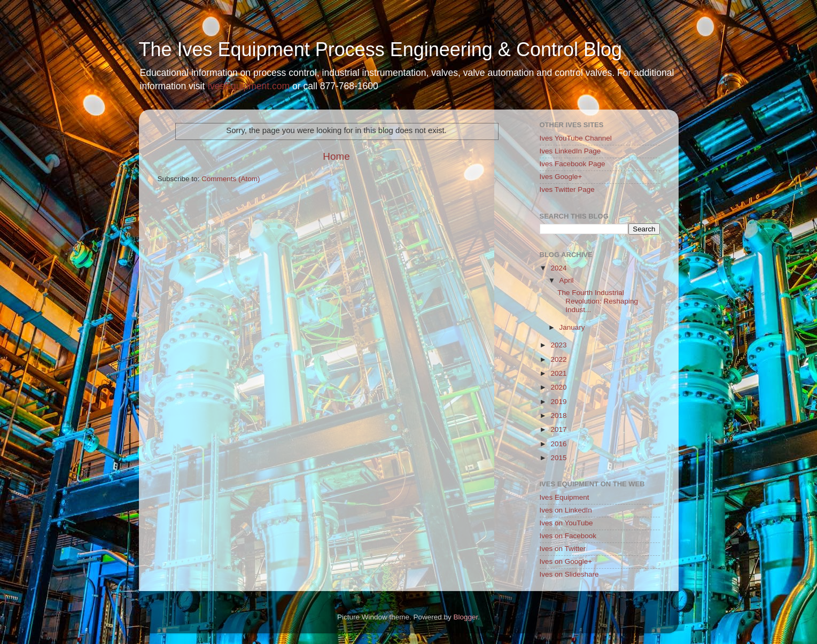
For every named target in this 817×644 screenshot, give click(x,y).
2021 (558, 373)
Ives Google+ (561, 177)
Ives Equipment (565, 497)
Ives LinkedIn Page (570, 151)
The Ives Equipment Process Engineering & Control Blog (380, 49)
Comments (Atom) (231, 179)
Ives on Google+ (566, 561)
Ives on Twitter (563, 549)
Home (336, 156)
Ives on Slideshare (569, 574)
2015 (558, 458)
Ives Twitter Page (567, 189)
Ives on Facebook (568, 536)
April (567, 280)
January (572, 327)
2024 (558, 268)
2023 (558, 345)
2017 (558, 429)
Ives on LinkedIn (566, 510)
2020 (558, 387)
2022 (558, 359)
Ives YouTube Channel (576, 138)
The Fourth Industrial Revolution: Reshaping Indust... (598, 301)
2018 (558, 416)
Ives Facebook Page (573, 164)
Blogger (466, 617)
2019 (558, 402)
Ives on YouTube (566, 523)
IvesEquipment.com (248, 86)
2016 (558, 444)
